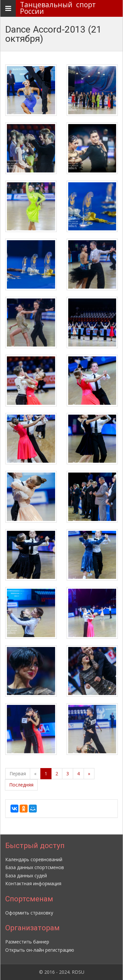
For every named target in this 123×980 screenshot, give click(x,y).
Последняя (21, 785)
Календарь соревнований (34, 859)
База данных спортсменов (35, 867)
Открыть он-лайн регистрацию (40, 950)
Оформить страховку (29, 913)
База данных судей (26, 876)
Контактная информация (33, 883)
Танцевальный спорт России (60, 8)
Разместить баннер (27, 942)
